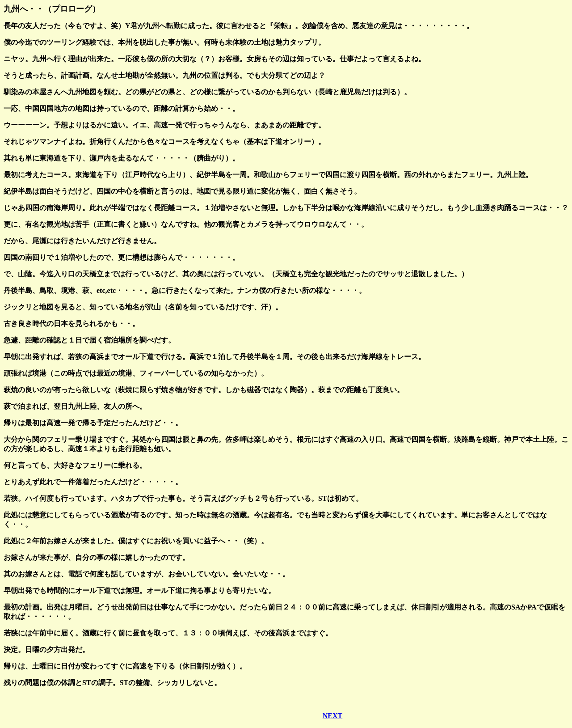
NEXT (332, 716)
